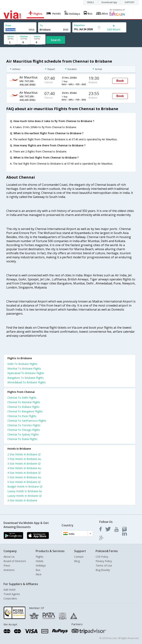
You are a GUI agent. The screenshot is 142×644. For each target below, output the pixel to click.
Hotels (40, 561)
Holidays (41, 565)
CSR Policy (102, 557)
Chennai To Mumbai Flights (24, 402)
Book (120, 81)
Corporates (10, 598)
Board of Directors (15, 561)
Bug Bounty (103, 570)
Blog (77, 561)
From (8, 25)
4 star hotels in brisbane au (24, 468)
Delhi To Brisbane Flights (22, 364)
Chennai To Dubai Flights (22, 439)
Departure (79, 25)
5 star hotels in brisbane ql (24, 482)
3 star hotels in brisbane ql (24, 463)
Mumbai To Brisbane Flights (24, 368)
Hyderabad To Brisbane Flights (26, 373)
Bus (38, 570)
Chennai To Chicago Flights (24, 430)
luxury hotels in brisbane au (25, 491)
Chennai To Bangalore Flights (25, 411)
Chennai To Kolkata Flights (23, 407)
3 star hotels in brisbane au (24, 459)
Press (7, 565)
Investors (9, 570)
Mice (39, 574)
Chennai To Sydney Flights (23, 434)
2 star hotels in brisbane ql (24, 454)
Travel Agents (12, 594)
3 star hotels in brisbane (22, 500)
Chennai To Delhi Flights (22, 398)
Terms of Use (104, 565)
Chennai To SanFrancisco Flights (27, 421)
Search (56, 40)
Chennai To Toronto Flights (24, 425)
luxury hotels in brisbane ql (24, 496)
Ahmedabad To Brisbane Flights (27, 382)
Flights (40, 557)
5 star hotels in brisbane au (24, 477)
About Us (9, 557)
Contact (79, 557)
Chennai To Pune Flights (22, 416)
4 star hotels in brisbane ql (24, 473)
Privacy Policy (104, 561)
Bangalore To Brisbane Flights (26, 378)
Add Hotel (9, 590)
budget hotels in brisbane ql (25, 486)
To (41, 25)
